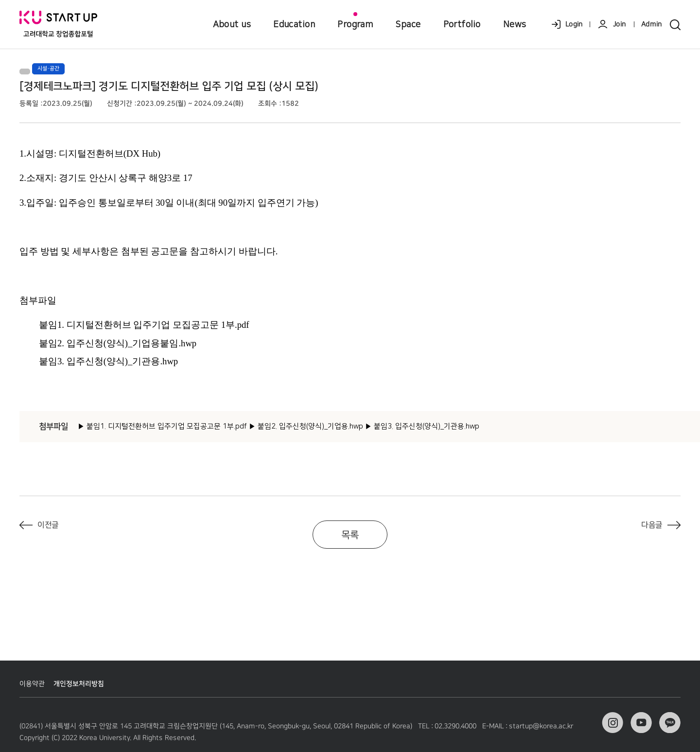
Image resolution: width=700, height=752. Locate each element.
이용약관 (32, 684)
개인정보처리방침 (79, 684)
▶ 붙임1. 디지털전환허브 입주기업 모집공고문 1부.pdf (162, 426)
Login (574, 24)
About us (232, 24)
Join (619, 24)
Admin (652, 24)
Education (294, 24)
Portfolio (462, 24)
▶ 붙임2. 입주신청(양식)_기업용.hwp (306, 426)
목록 (350, 535)
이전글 (48, 525)
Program (355, 24)
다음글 (652, 525)
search (676, 25)
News (515, 24)
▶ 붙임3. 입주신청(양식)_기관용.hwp (422, 426)
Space (408, 24)
